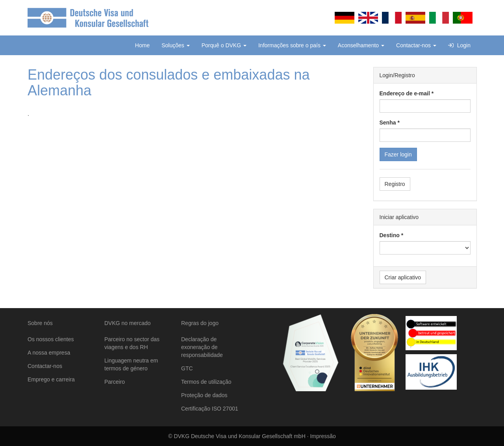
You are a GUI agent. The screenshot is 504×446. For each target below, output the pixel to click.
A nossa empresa (49, 353)
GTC (187, 368)
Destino (390, 235)
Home (142, 45)
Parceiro (115, 382)
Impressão (323, 436)
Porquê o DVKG (224, 45)
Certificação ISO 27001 (210, 409)
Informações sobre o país (292, 45)
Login (459, 45)
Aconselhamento (361, 45)
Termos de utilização (206, 382)
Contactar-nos (416, 45)
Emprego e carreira (51, 379)
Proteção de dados (204, 395)
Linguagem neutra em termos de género (131, 364)
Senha (388, 123)
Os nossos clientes (51, 339)
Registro (395, 184)
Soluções (175, 45)
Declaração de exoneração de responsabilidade (202, 347)
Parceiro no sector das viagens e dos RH (132, 343)
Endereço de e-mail (405, 93)
